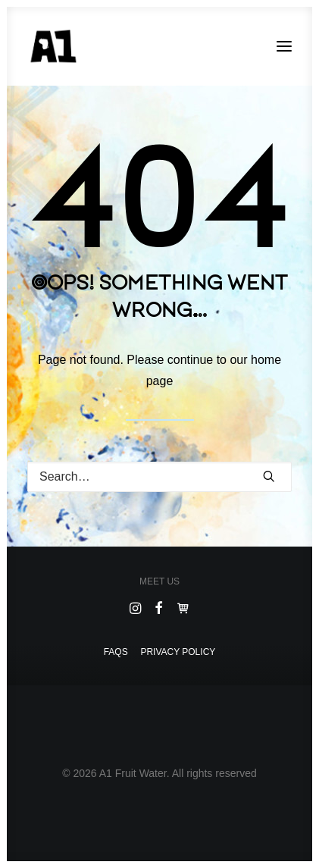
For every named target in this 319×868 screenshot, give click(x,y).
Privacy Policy (178, 652)
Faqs (116, 652)
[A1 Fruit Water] (53, 46)
